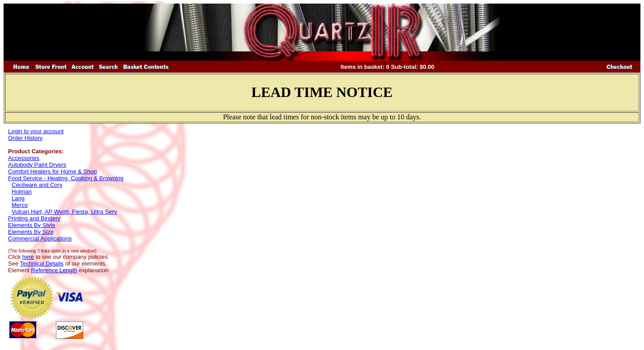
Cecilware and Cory (37, 185)
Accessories (24, 158)
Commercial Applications (40, 238)
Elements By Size (31, 232)
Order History (25, 138)
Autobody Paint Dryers (37, 165)
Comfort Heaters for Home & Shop (53, 171)
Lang (18, 198)
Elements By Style (32, 225)
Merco (20, 205)
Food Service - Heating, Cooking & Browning (66, 178)
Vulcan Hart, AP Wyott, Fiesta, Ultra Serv (64, 212)
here (28, 257)
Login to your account (36, 131)
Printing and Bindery (34, 218)
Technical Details (42, 264)
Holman (22, 192)
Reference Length (54, 270)
